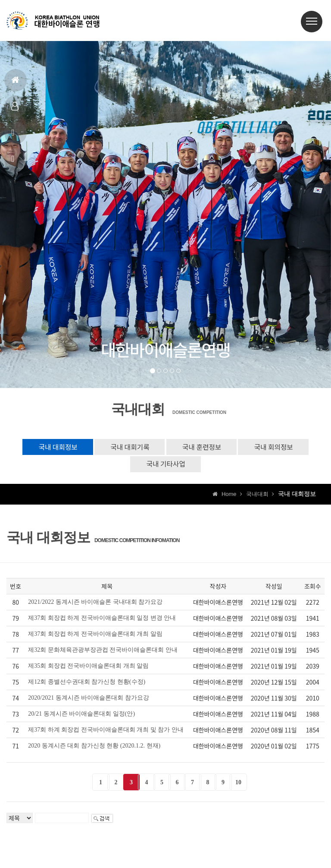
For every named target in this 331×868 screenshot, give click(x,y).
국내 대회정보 (52, 447)
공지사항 (14, 136)
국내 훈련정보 (203, 447)
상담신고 (14, 163)
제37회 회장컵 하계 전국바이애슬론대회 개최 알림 (95, 636)
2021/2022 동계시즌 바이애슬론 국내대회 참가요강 (95, 604)
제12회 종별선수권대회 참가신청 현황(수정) (87, 684)
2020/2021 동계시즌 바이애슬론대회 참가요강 (88, 700)
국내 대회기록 (128, 447)
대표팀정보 (15, 110)
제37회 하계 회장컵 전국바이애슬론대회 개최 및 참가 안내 (106, 732)
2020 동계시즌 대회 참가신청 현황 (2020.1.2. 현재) (94, 748)
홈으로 (15, 84)
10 (238, 784)
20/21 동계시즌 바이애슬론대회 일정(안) (81, 716)
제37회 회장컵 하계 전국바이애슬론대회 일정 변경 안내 (102, 620)
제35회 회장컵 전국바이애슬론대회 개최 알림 (88, 668)
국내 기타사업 (165, 465)
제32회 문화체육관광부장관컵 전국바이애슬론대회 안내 (103, 652)
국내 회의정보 (279, 447)
